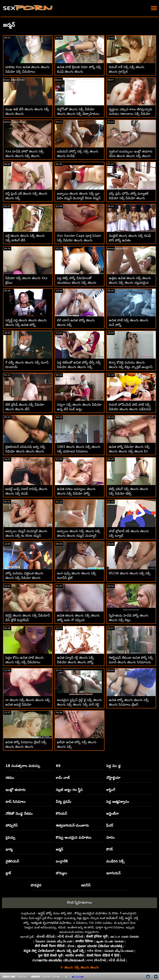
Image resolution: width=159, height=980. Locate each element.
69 (58, 766)
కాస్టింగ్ (111, 790)
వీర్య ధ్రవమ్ (63, 802)
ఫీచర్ (110, 825)
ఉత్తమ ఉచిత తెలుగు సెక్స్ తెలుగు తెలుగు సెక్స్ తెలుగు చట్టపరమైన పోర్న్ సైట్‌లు (130, 283)
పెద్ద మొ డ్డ (113, 766)
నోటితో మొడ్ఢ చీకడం (19, 813)
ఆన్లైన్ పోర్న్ (45, 913)
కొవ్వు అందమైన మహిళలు (74, 837)
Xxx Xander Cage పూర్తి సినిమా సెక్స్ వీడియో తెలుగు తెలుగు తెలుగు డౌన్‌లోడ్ (79, 240)
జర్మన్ (59, 849)
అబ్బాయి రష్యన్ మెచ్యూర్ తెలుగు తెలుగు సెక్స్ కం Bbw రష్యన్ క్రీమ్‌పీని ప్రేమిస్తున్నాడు (26, 536)
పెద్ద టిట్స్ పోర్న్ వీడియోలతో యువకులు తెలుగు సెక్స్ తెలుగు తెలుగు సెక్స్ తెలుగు (77, 283)
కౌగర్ (109, 849)
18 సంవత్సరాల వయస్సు (23, 766)
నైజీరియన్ (12, 861)
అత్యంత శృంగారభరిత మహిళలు (51, 923)
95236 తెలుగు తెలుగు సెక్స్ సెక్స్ (130, 573)
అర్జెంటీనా (113, 813)
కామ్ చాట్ (63, 778)
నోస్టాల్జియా (113, 778)
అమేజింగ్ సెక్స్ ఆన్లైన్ (119, 918)
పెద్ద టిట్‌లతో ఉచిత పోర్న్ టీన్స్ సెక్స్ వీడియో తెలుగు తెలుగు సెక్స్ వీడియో (79, 367)
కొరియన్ (61, 813)
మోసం (110, 837)
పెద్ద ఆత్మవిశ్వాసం (118, 802)
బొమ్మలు (61, 873)
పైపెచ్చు (10, 837)
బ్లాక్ (8, 873)
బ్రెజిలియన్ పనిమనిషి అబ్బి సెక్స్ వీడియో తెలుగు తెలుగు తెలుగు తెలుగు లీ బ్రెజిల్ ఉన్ (25, 451)
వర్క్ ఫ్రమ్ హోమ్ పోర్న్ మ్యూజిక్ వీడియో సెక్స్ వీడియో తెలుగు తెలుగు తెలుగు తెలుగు (129, 198)
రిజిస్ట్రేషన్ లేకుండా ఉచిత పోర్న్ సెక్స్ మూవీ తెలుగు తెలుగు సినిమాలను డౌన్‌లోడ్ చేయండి (131, 662)
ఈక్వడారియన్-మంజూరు (72, 825)
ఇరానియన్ (113, 873)
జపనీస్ (86, 885)
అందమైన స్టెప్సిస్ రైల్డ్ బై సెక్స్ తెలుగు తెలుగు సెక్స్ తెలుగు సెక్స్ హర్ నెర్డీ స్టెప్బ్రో (79, 705)
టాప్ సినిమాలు (16, 802)
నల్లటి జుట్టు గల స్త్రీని (69, 790)
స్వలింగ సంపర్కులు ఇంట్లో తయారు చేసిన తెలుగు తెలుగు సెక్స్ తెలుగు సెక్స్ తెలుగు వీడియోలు (131, 156)
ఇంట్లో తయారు (16, 790)
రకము (10, 778)
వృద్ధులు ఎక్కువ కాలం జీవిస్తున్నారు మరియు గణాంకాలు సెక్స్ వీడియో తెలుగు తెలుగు (131, 114)
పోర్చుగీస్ (12, 825)
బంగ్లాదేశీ (62, 861)
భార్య (9, 849)
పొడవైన (36, 885)
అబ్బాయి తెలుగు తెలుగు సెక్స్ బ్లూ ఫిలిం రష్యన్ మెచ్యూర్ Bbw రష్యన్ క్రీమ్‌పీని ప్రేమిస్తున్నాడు (79, 198)
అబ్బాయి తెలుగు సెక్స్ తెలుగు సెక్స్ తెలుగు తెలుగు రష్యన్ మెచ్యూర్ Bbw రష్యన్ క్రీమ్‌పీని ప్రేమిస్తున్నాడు (79, 536)
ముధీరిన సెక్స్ (115, 861)
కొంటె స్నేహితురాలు (79, 902)
